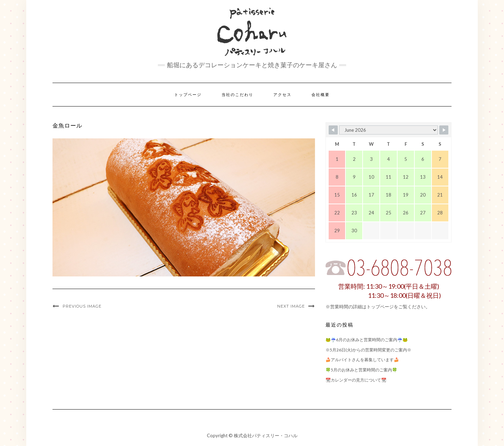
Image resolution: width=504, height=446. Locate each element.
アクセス (282, 95)
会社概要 (321, 95)
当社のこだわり (237, 95)
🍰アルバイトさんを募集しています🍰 (362, 360)
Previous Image (82, 306)
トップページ (188, 95)
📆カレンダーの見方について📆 (356, 380)
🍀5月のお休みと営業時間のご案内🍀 (361, 370)
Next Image (291, 306)
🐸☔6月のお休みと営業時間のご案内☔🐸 (367, 340)
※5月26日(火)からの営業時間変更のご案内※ (368, 350)
